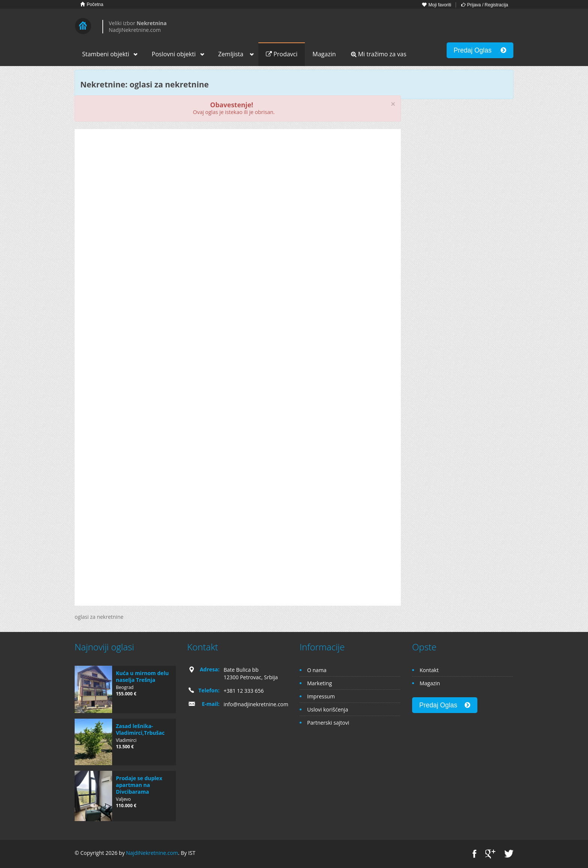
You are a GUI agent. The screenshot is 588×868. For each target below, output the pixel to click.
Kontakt (429, 670)
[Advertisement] (238, 193)
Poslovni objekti (174, 54)
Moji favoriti (436, 5)
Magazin (324, 54)
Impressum (321, 696)
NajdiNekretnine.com (152, 853)
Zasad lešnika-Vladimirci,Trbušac (140, 729)
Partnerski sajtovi (328, 723)
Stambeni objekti (106, 54)
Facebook (475, 854)
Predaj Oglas (480, 50)
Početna (92, 4)
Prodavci (282, 54)
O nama (317, 670)
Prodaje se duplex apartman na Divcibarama (139, 785)
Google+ (490, 854)
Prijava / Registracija (485, 5)
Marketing (319, 683)
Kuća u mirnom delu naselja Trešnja (142, 676)
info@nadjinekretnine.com (256, 704)
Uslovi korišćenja (328, 709)
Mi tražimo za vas (379, 54)
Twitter (509, 854)
